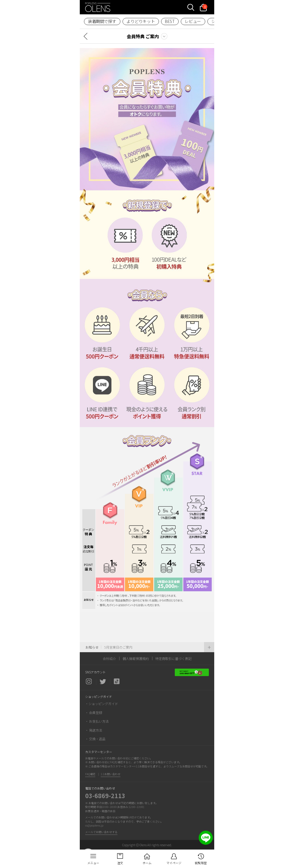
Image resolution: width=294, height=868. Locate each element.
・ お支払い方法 (97, 721)
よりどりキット (141, 21)
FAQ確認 (90, 774)
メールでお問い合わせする (101, 832)
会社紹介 (109, 658)
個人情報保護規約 (136, 658)
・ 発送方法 (94, 730)
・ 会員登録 (94, 712)
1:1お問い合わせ (111, 774)
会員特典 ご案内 (143, 36)
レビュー (193, 21)
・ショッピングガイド (102, 704)
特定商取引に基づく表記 (173, 658)
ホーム (147, 863)
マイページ (174, 863)
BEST (170, 21)
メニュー (93, 863)
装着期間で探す (102, 21)
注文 (120, 863)
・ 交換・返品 (95, 739)
